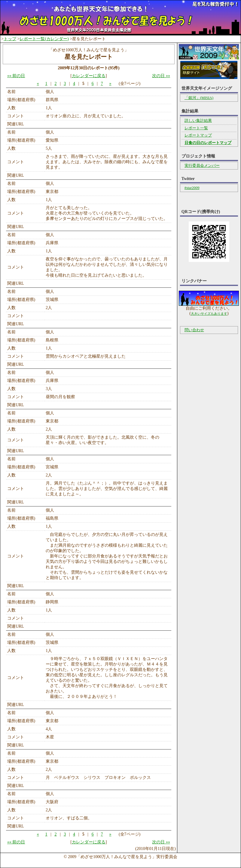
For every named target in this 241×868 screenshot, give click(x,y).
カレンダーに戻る (89, 76)
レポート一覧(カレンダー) (44, 39)
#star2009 (192, 188)
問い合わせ (194, 330)
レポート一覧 (196, 128)
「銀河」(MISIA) (199, 98)
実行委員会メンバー (202, 166)
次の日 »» (161, 76)
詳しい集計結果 (198, 121)
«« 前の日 (16, 76)
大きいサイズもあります (209, 314)
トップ (10, 39)
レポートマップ (198, 135)
